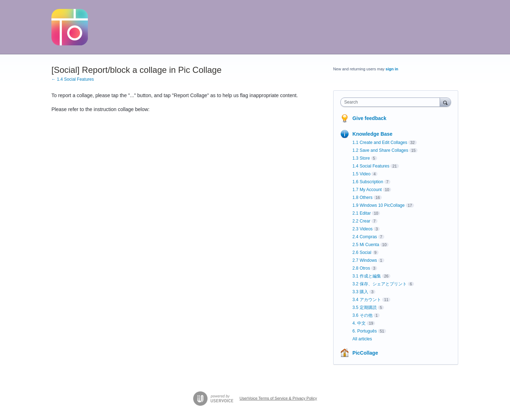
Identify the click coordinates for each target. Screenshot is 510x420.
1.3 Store (361, 158)
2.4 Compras (365, 237)
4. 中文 (359, 323)
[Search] (445, 102)
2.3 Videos (363, 229)
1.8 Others (362, 197)
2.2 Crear (361, 221)
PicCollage (365, 353)
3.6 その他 (362, 315)
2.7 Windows (365, 260)
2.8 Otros (361, 268)
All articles (362, 339)
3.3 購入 (360, 292)
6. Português (365, 331)
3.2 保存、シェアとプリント (380, 284)
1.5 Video (362, 174)
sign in (392, 69)
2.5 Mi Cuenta (366, 245)
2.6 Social (362, 252)
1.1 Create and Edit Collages (380, 142)
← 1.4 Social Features (73, 79)
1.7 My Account (367, 190)
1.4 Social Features (371, 166)
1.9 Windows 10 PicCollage (379, 205)
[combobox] (392, 102)
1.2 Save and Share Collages (380, 150)
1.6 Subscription (368, 182)
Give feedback (369, 118)
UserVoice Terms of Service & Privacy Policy (278, 398)
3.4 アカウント (367, 300)
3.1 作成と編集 (367, 276)
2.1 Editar (362, 213)
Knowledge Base (372, 134)
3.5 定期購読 (365, 307)
